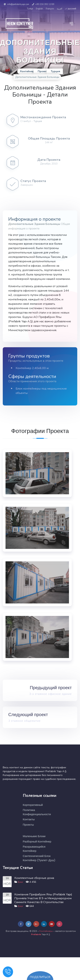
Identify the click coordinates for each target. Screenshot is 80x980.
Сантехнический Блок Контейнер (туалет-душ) (39, 858)
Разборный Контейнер (37, 841)
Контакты (29, 819)
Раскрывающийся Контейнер (34, 849)
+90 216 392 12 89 (43, 4)
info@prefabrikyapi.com (16, 4)
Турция (38, 121)
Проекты (28, 825)
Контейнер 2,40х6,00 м (32, 368)
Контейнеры (46, 931)
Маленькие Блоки (34, 836)
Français (50, 9)
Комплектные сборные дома (34, 878)
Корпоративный (33, 805)
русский (71, 9)
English (39, 9)
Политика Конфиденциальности (37, 812)
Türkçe (30, 9)
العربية (59, 9)
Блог (21, 882)
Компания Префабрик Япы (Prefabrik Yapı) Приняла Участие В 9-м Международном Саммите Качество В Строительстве (43, 898)
